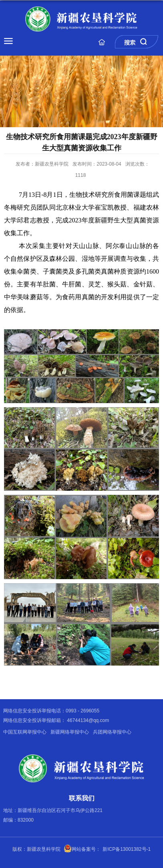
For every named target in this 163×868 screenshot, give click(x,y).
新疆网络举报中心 (70, 732)
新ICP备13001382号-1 (127, 849)
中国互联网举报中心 (25, 732)
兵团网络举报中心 (112, 732)
